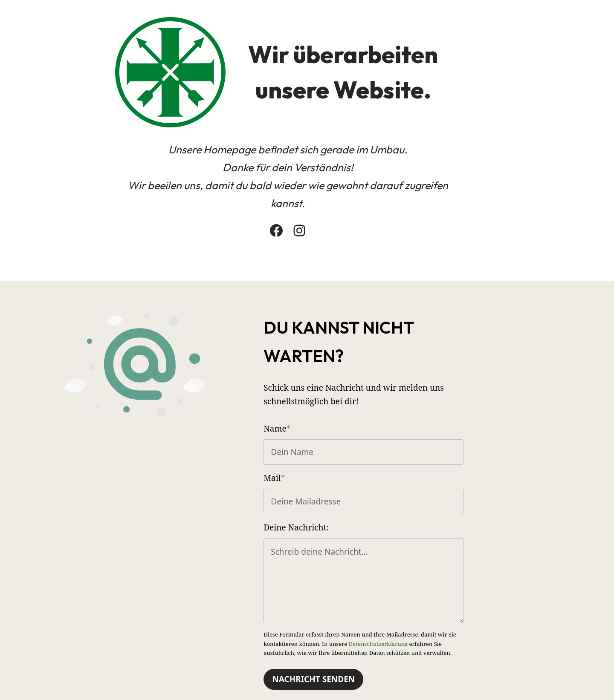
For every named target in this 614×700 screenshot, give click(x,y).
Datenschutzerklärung (386, 611)
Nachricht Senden (357, 647)
